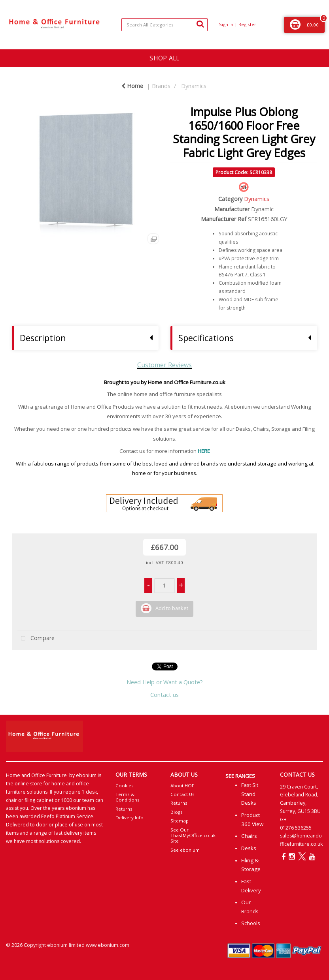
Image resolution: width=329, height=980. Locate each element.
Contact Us (182, 794)
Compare (36, 639)
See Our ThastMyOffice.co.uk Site (193, 835)
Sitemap (180, 821)
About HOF (182, 786)
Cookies (125, 786)
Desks (249, 848)
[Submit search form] (200, 24)
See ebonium (185, 850)
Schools (251, 923)
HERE (204, 451)
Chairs (249, 836)
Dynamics (194, 86)
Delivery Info (130, 818)
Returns (124, 809)
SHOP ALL (164, 58)
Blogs (177, 812)
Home (132, 86)
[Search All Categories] (164, 25)
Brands (161, 86)
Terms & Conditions (128, 797)
